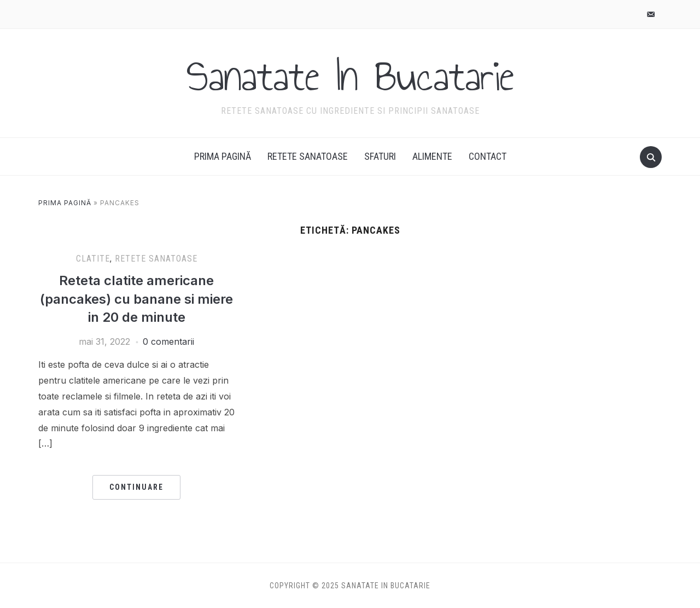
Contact (488, 156)
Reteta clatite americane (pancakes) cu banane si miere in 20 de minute (136, 299)
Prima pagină (223, 156)
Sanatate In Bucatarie (350, 76)
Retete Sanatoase (308, 156)
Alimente (432, 156)
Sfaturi (380, 156)
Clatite (93, 259)
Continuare (136, 487)
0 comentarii (168, 341)
